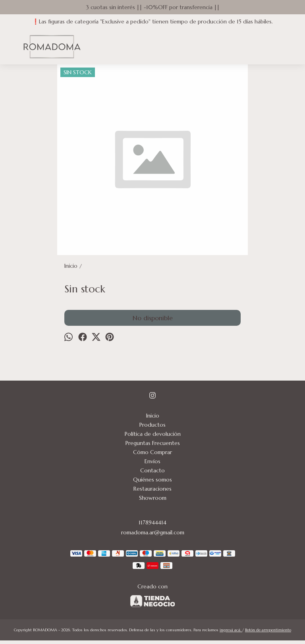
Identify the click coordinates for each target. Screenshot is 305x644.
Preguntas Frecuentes (153, 443)
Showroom (153, 498)
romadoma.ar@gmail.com (153, 532)
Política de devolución (153, 434)
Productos (152, 425)
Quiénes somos (152, 480)
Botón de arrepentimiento (268, 630)
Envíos (152, 461)
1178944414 (152, 522)
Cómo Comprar (152, 452)
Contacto (152, 470)
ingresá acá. (231, 630)
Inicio (153, 416)
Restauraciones (152, 489)
